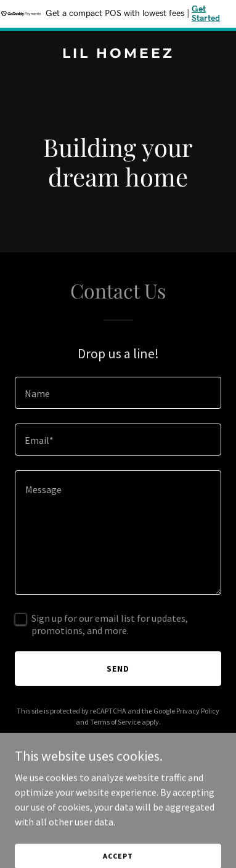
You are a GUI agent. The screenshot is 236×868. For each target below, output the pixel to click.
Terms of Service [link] (115, 722)
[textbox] (118, 393)
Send (118, 669)
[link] (118, 54)
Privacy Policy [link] (198, 711)
